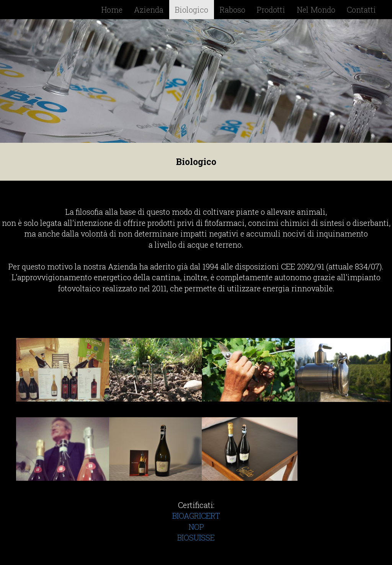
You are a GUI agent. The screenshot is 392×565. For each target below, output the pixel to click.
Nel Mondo (316, 10)
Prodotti (271, 10)
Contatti (361, 10)
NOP (196, 527)
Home (112, 10)
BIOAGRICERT (196, 516)
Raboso (233, 10)
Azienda (149, 10)
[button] (29, 81)
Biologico (192, 10)
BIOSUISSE (196, 537)
